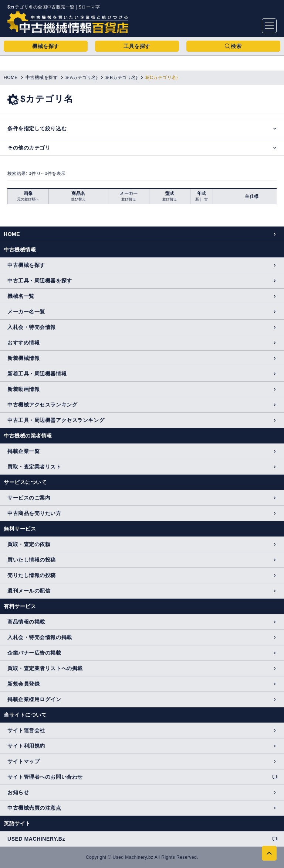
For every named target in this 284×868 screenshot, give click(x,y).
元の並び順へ (28, 199)
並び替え (78, 199)
